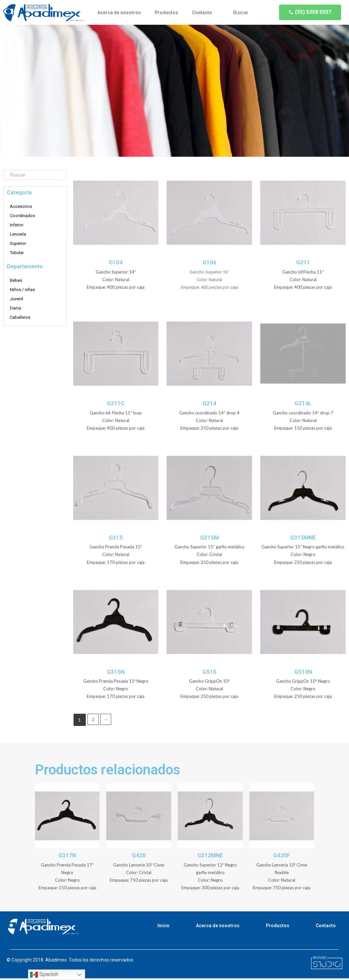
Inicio (163, 927)
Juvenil (16, 299)
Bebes (16, 280)
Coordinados (22, 216)
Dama (16, 308)
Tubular (17, 253)
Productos (166, 13)
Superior (18, 243)
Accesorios (21, 206)
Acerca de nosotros (119, 13)
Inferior (17, 225)
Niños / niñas (22, 290)
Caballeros (20, 317)
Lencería (18, 234)
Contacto (202, 13)
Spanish (44, 975)
